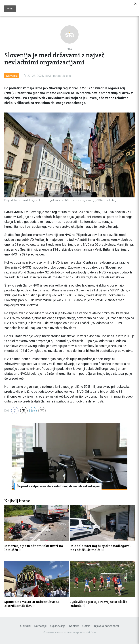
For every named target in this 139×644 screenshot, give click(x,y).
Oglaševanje (58, 626)
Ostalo (86, 626)
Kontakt (74, 626)
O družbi (25, 626)
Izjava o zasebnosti (106, 626)
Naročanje (40, 626)
